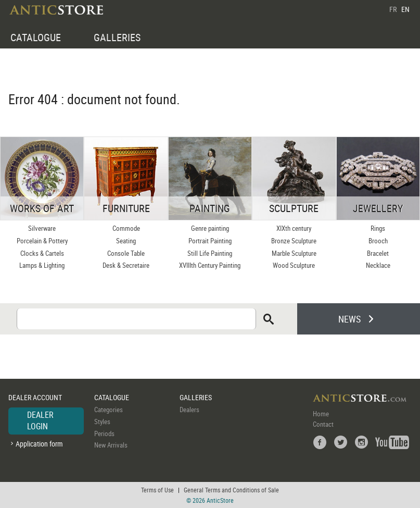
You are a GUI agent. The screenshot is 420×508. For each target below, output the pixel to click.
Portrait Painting (210, 241)
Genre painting (210, 228)
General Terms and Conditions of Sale (231, 490)
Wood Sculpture (294, 265)
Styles (102, 422)
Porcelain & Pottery (42, 241)
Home (321, 414)
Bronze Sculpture (294, 241)
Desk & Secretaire (126, 265)
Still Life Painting (210, 253)
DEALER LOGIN (40, 420)
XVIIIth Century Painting (210, 265)
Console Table (126, 253)
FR (393, 9)
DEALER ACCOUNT (35, 397)
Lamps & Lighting (42, 265)
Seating (126, 241)
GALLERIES (117, 37)
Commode (126, 228)
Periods (104, 433)
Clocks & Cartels (42, 253)
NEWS (349, 319)
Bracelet (378, 253)
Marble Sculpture (294, 253)
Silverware (42, 228)
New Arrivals (111, 445)
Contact (323, 424)
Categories (109, 410)
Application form (39, 444)
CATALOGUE (36, 37)
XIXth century (294, 228)
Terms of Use (157, 490)
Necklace (378, 265)
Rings (378, 228)
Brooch (378, 241)
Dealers (189, 410)
